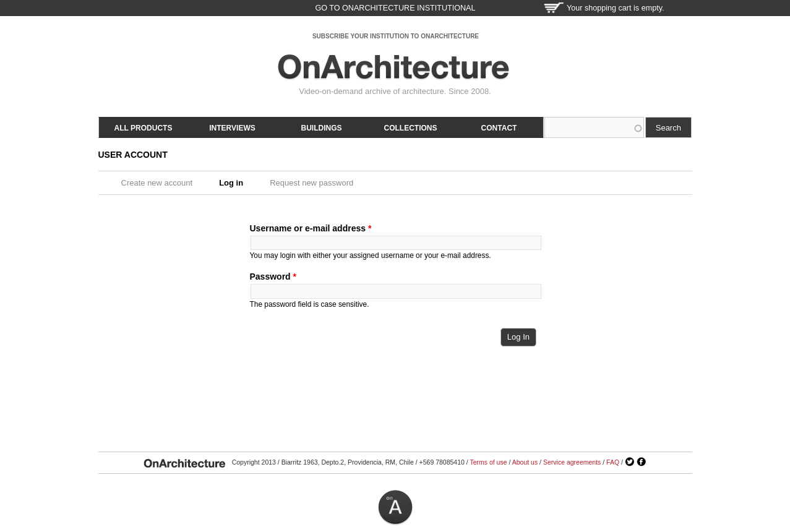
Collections (411, 128)
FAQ (613, 462)
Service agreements (572, 462)
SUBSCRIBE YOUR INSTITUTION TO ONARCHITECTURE (396, 36)
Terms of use (488, 462)
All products (144, 128)
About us (525, 462)
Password (273, 277)
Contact (499, 128)
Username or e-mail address (311, 228)
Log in (235, 183)
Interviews (232, 128)
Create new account (157, 183)
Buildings (322, 128)
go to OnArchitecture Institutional (395, 8)
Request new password (311, 183)
